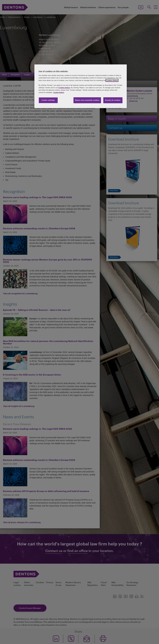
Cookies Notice (112, 80)
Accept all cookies (113, 100)
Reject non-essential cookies (87, 100)
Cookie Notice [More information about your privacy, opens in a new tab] (59, 92)
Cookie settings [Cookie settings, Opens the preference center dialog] (48, 100)
